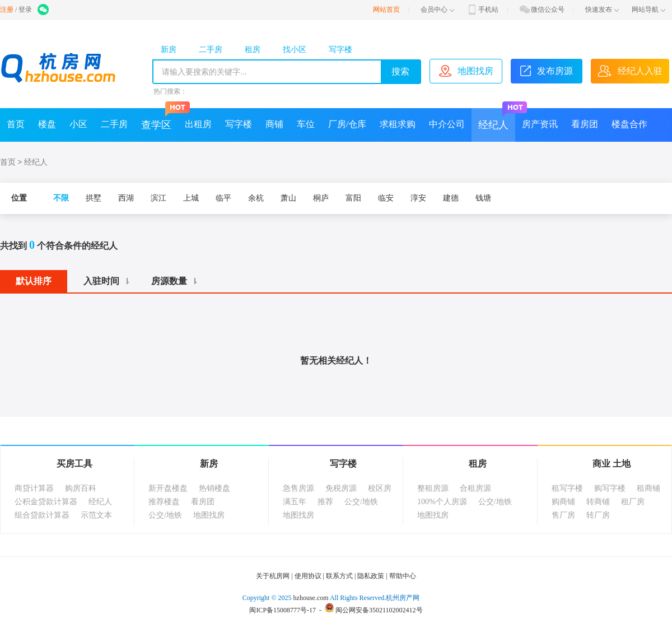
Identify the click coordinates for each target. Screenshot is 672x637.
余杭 (256, 198)
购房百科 (81, 488)
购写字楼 (610, 488)
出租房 (198, 124)
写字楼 (340, 50)
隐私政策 (371, 576)
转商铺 (598, 502)
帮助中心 (403, 576)
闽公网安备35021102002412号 (379, 610)
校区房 (380, 488)
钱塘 (483, 198)
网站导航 (648, 10)
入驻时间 (108, 281)
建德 (451, 198)
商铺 (274, 124)
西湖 (126, 198)
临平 (223, 198)
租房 (253, 50)
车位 (306, 124)
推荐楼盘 (164, 502)
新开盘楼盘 (168, 488)
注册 (7, 10)
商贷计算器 (34, 488)
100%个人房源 (442, 502)
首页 (16, 124)
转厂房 (598, 515)
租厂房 (633, 502)
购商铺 (563, 502)
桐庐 (321, 198)
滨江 (158, 198)
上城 (191, 198)
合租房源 (475, 488)
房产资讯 (540, 124)
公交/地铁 (165, 515)
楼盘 (47, 124)
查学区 (160, 119)
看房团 (585, 124)
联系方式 (339, 576)
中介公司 (447, 124)
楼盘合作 (629, 124)
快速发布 (602, 10)
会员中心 (437, 10)
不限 (61, 198)
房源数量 (176, 281)
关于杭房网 (273, 576)
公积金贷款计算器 (46, 502)
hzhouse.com (311, 598)
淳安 (418, 198)
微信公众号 (542, 10)
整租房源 (433, 488)
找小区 (295, 50)
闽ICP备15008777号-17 (283, 610)
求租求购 (398, 124)
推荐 (325, 502)
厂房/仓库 (347, 124)
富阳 (353, 198)
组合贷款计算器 (42, 515)
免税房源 (341, 488)
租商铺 (648, 488)
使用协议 (308, 576)
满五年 (295, 502)
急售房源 (298, 488)
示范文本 (96, 515)
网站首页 (386, 10)
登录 (25, 10)
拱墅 (94, 198)
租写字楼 (567, 488)
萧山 (288, 198)
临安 (386, 198)
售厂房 (563, 515)
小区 (78, 124)
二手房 (211, 50)
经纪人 (497, 119)
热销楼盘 (214, 488)
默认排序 (34, 281)
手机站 (482, 10)
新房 (169, 50)
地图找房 (209, 515)
